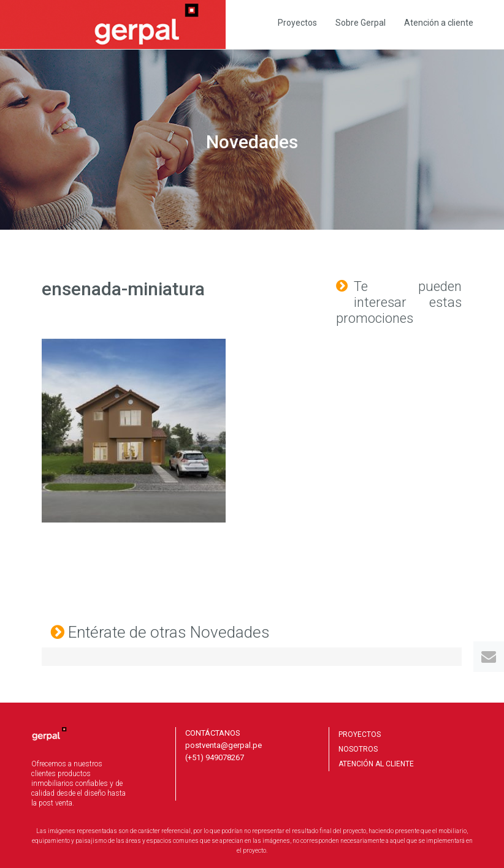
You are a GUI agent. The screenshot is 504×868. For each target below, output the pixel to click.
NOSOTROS (358, 749)
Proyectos (297, 23)
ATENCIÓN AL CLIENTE (376, 764)
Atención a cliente (439, 23)
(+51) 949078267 (215, 757)
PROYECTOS (360, 734)
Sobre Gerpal (361, 23)
